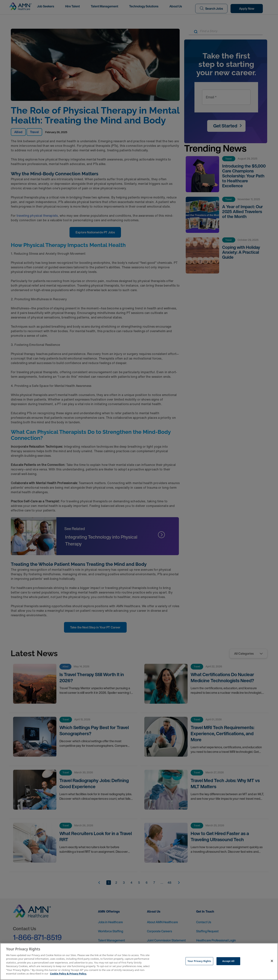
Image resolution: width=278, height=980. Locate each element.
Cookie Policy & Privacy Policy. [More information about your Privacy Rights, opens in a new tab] (68, 974)
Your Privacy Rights (199, 961)
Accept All (228, 961)
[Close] (272, 961)
